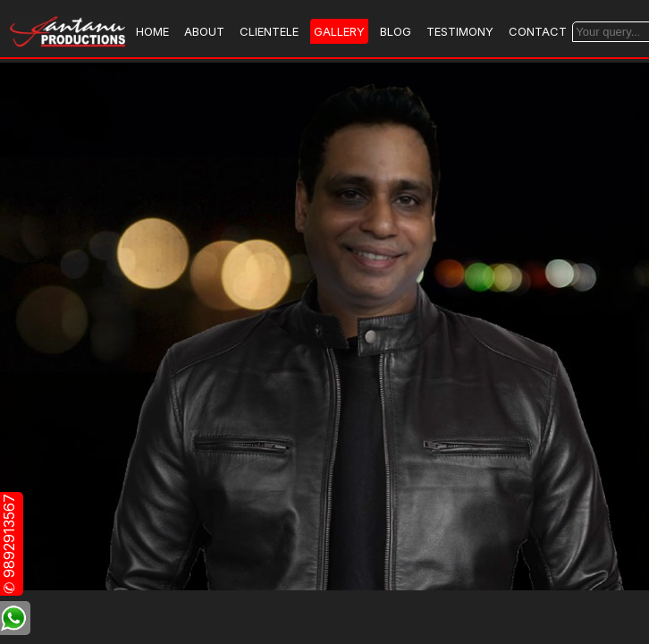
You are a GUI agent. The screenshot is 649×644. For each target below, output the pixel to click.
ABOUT (204, 31)
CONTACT (538, 31)
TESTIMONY (460, 31)
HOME (152, 31)
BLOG (396, 31)
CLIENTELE (269, 31)
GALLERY (339, 31)
